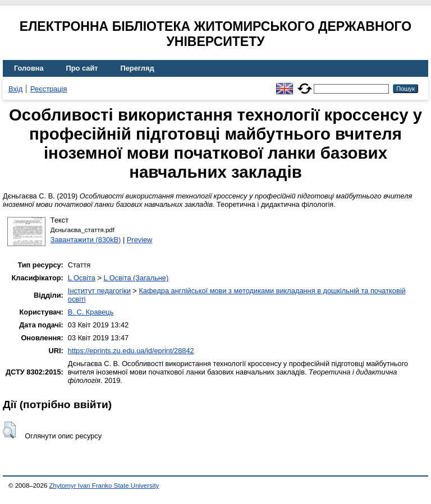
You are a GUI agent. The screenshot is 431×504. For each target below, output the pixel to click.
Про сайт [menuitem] (82, 68)
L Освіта (82, 278)
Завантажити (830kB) (86, 240)
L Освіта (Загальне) (136, 278)
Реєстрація (49, 89)
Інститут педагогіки (99, 291)
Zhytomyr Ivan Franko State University (104, 485)
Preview (140, 240)
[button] (9, 430)
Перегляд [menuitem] (137, 68)
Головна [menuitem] (29, 68)
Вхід (15, 89)
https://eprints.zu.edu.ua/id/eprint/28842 (131, 351)
